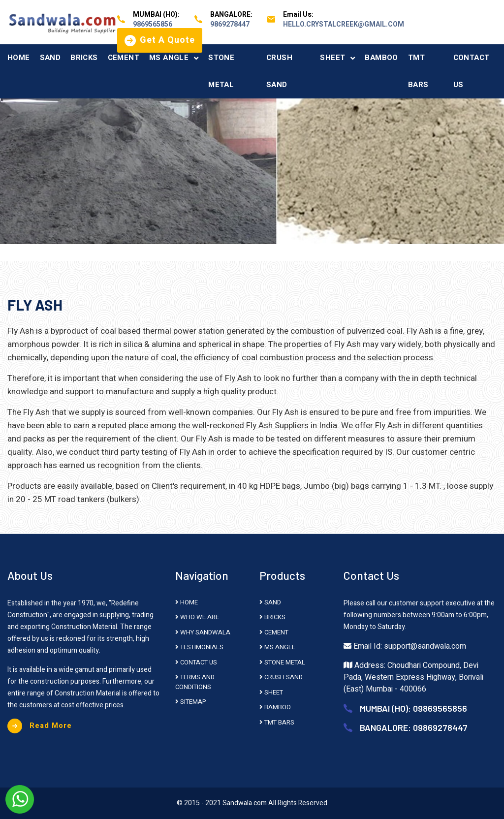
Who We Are (197, 617)
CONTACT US (472, 71)
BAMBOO (381, 58)
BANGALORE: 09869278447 (414, 727)
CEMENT (124, 58)
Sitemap (191, 702)
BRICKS (84, 58)
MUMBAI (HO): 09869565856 (413, 708)
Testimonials (199, 647)
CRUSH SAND (279, 71)
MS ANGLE (169, 58)
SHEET (332, 58)
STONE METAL (221, 71)
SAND (50, 58)
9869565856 (153, 24)
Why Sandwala (203, 632)
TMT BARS (418, 71)
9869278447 (230, 24)
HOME (19, 58)
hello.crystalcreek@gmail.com (344, 24)
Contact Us (196, 662)
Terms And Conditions (195, 682)
